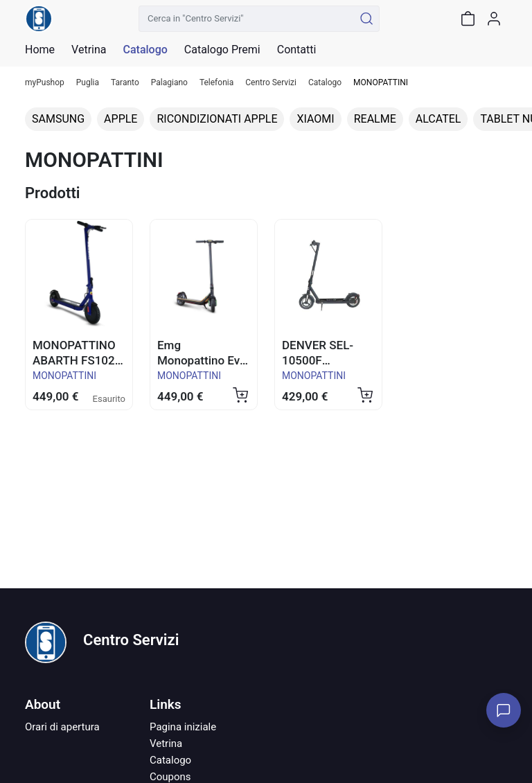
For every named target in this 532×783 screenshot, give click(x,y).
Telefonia (216, 83)
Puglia (88, 83)
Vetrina (166, 744)
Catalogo (145, 50)
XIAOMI (315, 119)
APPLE (121, 119)
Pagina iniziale (183, 727)
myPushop (45, 83)
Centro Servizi (271, 83)
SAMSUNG (58, 119)
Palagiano (169, 83)
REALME (375, 119)
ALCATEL (438, 119)
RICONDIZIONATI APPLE (217, 119)
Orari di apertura (62, 727)
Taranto (125, 83)
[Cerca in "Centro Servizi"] (246, 19)
